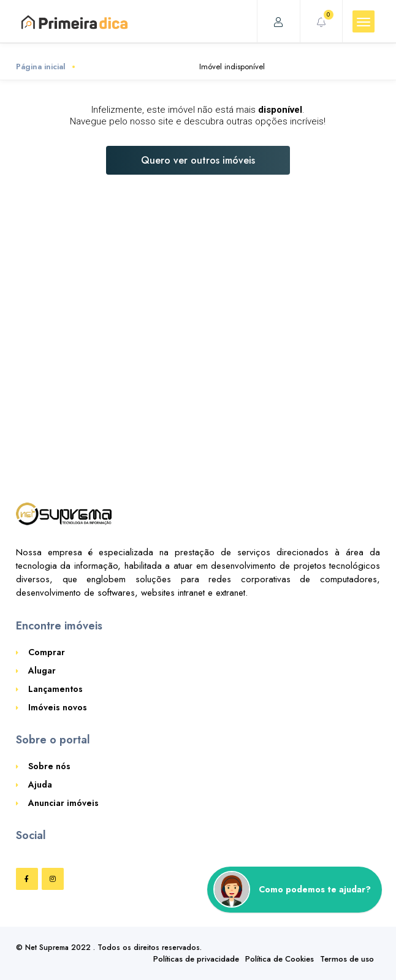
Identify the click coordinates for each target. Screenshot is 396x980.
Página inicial (41, 66)
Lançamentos (55, 689)
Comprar (47, 652)
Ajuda (40, 784)
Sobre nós (49, 766)
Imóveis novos (58, 707)
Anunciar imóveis (63, 803)
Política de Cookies (280, 959)
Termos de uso (347, 959)
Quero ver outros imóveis (198, 160)
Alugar (42, 670)
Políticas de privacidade (196, 959)
